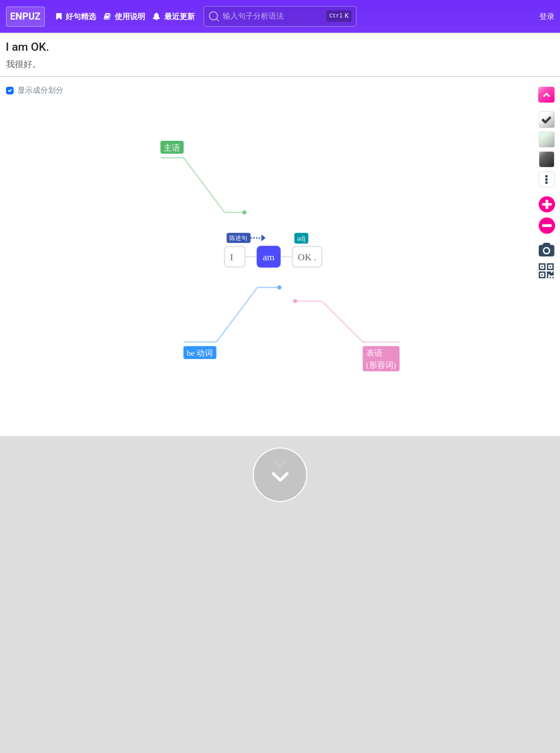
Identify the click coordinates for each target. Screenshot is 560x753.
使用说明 (124, 16)
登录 (547, 16)
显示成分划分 (40, 90)
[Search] (280, 16)
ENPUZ (26, 16)
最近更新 (174, 16)
